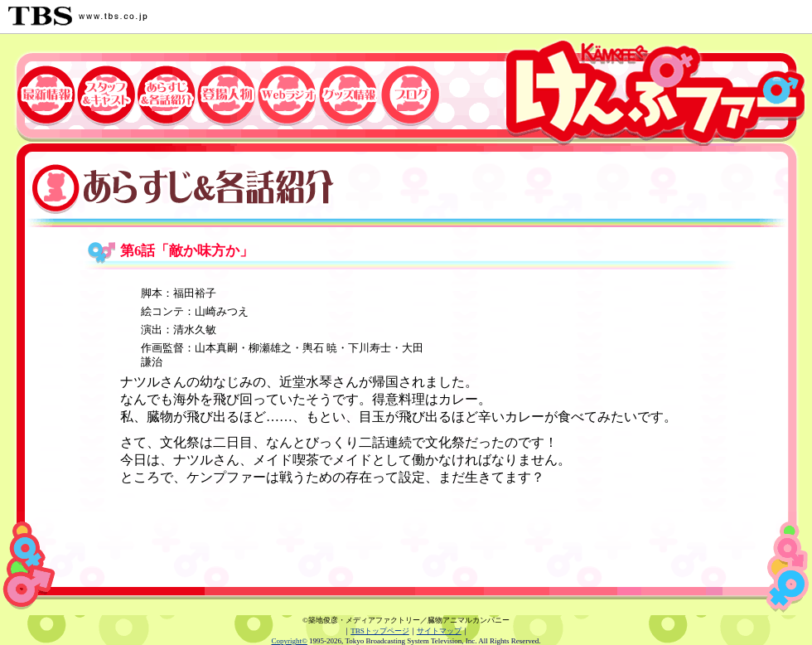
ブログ (414, 90)
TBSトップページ (380, 631)
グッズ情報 (350, 90)
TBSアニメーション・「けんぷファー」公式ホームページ (655, 90)
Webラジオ (288, 90)
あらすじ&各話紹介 (166, 90)
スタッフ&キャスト (106, 90)
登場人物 (226, 90)
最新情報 (37, 90)
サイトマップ (439, 631)
